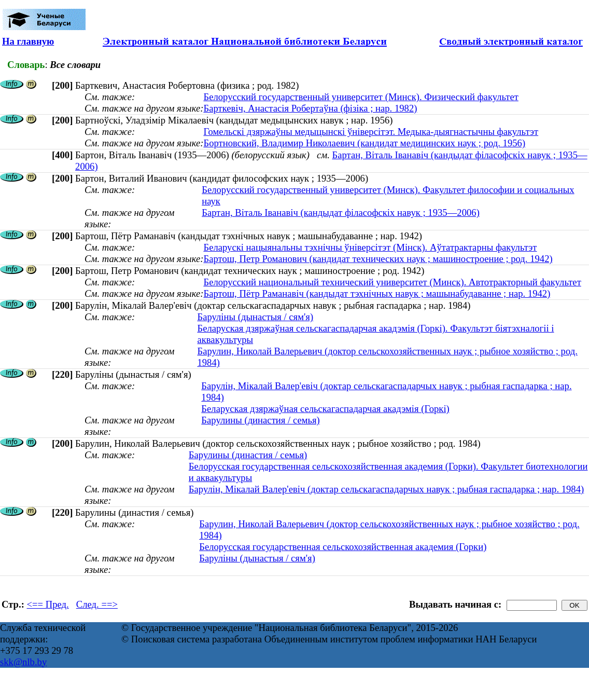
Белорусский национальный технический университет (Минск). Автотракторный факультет (392, 282)
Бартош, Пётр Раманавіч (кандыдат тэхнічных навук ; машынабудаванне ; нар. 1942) (377, 293)
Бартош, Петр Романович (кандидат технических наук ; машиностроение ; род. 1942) (378, 259)
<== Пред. (48, 604)
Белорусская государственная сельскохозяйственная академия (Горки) (343, 547)
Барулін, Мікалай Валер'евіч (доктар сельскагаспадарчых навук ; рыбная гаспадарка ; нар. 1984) (386, 489)
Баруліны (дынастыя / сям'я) (255, 317)
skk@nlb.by (23, 662)
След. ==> (97, 604)
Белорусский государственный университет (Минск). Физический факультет (361, 97)
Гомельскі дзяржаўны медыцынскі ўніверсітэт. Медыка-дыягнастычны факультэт (371, 132)
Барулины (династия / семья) (260, 420)
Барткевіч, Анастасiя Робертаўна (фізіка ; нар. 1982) (310, 108)
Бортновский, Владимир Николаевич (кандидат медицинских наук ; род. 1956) (364, 143)
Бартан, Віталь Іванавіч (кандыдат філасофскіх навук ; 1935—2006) (341, 212)
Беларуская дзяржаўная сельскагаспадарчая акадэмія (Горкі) (325, 409)
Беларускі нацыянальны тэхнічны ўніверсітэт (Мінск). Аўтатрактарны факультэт (370, 247)
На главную (28, 41)
